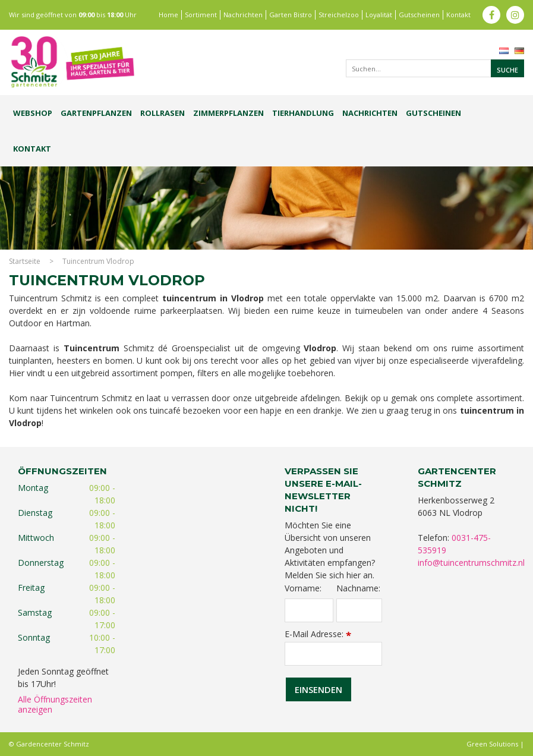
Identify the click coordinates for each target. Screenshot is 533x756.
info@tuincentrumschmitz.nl (471, 563)
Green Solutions (492, 744)
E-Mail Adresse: (318, 634)
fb (491, 15)
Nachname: (358, 588)
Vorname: (303, 588)
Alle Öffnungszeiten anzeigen (55, 704)
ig (515, 15)
